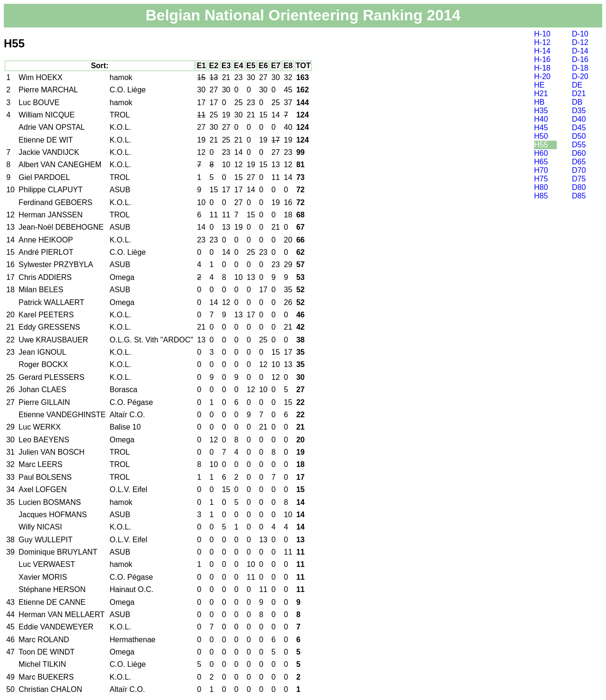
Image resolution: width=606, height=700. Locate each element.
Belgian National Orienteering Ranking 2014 (303, 15)
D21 (579, 94)
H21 (541, 94)
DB (577, 102)
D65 (579, 162)
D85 (579, 196)
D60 (579, 153)
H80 (541, 187)
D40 (579, 119)
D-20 (580, 76)
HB (539, 102)
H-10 (542, 34)
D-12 (580, 42)
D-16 (580, 59)
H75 (541, 179)
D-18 (580, 68)
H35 (541, 111)
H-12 (542, 42)
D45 (579, 128)
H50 (541, 136)
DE (577, 85)
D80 (579, 187)
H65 (541, 162)
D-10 (580, 34)
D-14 (580, 51)
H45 (541, 128)
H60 (541, 153)
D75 (579, 179)
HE (539, 85)
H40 (541, 119)
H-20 (542, 76)
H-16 (542, 59)
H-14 (542, 51)
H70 (541, 170)
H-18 (542, 68)
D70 (579, 170)
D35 (579, 111)
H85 (541, 196)
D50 (579, 136)
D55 (579, 145)
